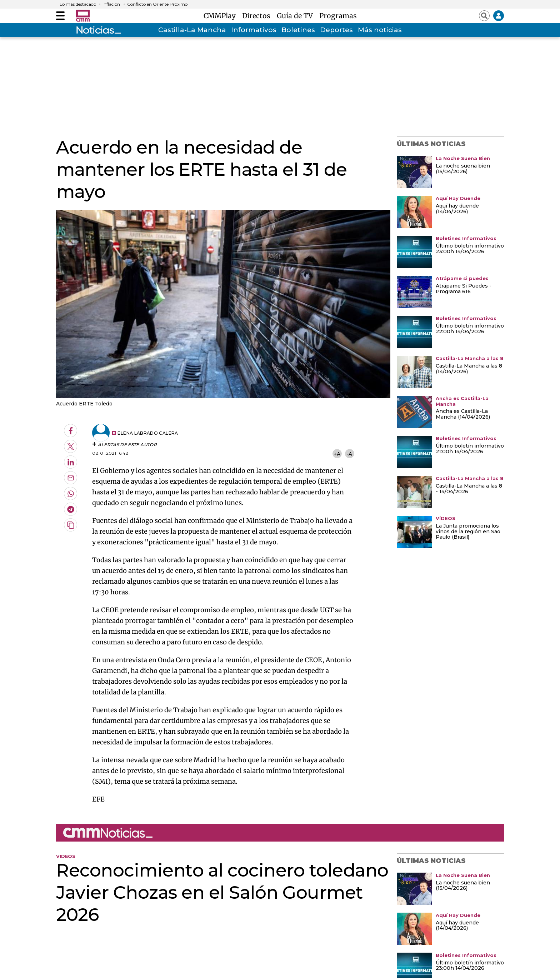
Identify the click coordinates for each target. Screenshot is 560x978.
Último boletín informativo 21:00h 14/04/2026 (470, 449)
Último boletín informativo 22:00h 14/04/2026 (470, 329)
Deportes (336, 30)
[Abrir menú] (60, 16)
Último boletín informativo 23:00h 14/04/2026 (470, 249)
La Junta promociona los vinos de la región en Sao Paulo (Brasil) (468, 532)
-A (349, 454)
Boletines (298, 30)
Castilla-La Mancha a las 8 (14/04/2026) (469, 369)
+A (337, 454)
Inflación (111, 4)
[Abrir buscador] (484, 16)
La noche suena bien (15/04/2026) (463, 169)
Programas (338, 16)
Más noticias (380, 30)
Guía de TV (297, 16)
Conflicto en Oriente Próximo (157, 4)
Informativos (254, 30)
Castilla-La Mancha (192, 30)
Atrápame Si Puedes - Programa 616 (464, 289)
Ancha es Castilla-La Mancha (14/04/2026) (463, 414)
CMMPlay (221, 16)
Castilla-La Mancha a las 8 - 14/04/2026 (469, 489)
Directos (258, 16)
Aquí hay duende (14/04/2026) (457, 209)
